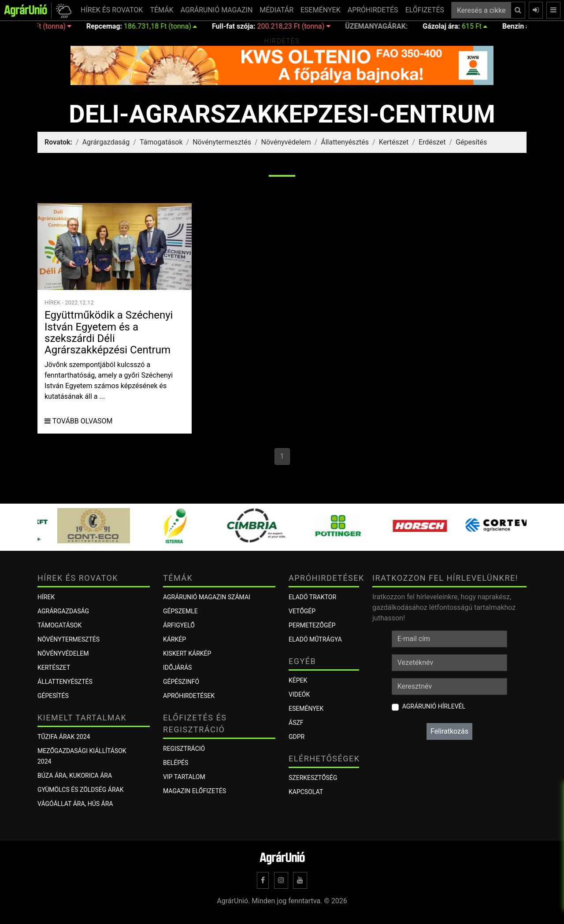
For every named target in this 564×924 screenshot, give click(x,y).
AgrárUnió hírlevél (434, 706)
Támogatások (161, 142)
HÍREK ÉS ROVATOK (112, 10)
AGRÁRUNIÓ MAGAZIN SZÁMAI (207, 597)
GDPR (297, 737)
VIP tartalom (184, 777)
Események (306, 709)
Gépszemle (180, 611)
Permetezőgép (312, 625)
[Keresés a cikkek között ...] (481, 10)
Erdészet (432, 142)
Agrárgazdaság (106, 142)
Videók (299, 694)
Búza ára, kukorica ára (75, 776)
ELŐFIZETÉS (425, 10)
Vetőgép (302, 611)
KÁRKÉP (174, 639)
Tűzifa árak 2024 (64, 737)
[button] (62, 10)
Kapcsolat (306, 792)
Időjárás (177, 668)
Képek (298, 680)
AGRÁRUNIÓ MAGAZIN (217, 10)
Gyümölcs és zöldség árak (80, 790)
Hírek (46, 597)
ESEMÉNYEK (321, 10)
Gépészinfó (181, 682)
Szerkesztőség (313, 778)
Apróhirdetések (189, 696)
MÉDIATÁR (276, 10)
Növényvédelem (286, 142)
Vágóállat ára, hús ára (75, 804)
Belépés (176, 763)
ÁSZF (296, 723)
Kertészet (394, 142)
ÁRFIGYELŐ (179, 625)
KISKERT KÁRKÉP (187, 653)
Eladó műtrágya (315, 639)
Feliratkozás (449, 731)
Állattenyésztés (345, 142)
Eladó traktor (312, 597)
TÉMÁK (161, 10)
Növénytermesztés (222, 142)
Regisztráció (184, 749)
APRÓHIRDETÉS (373, 10)
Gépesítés (471, 142)
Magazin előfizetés (195, 791)
